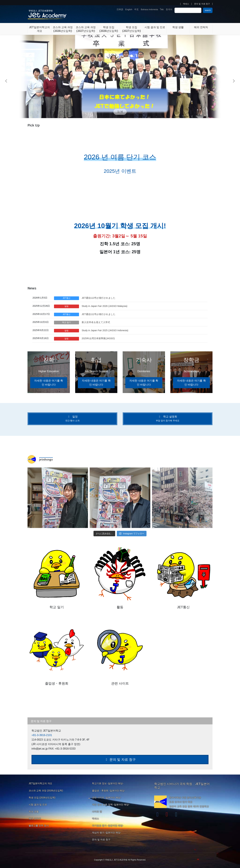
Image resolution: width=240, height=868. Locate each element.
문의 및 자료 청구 (202, 4)
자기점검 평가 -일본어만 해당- (108, 826)
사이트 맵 (97, 812)
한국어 (169, 9)
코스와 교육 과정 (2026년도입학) (46, 791)
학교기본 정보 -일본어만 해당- (108, 783)
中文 (136, 9)
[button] (234, 81)
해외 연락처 (35, 819)
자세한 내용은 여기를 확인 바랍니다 (49, 383)
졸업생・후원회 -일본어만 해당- (109, 791)
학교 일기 (66, 322)
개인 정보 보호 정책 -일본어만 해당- (111, 805)
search (208, 10)
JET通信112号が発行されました (98, 314)
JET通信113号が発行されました (98, 298)
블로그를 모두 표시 (39, 826)
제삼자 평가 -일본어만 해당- (107, 833)
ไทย (162, 9)
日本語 (120, 9)
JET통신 (66, 298)
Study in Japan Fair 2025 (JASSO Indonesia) (105, 330)
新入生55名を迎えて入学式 (96, 322)
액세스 (186, 4)
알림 (66, 306)
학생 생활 (34, 812)
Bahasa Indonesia (149, 9)
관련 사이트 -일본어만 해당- (107, 798)
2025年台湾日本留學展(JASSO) (98, 338)
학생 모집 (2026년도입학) (42, 798)
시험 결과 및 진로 (38, 805)
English (129, 9)
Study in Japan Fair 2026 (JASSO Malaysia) (104, 306)
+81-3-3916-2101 (42, 735)
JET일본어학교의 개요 (40, 783)
